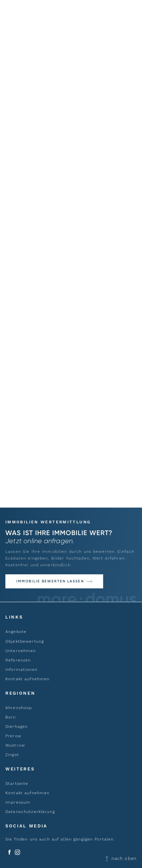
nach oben (121, 858)
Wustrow (15, 745)
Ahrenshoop (19, 708)
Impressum (18, 802)
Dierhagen (17, 727)
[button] (54, 581)
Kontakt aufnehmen (27, 679)
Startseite (17, 784)
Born (11, 717)
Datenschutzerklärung (30, 812)
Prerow (13, 736)
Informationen (21, 670)
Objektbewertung (25, 641)
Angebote (16, 632)
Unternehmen (21, 651)
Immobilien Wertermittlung (48, 522)
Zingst (12, 755)
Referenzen (18, 660)
